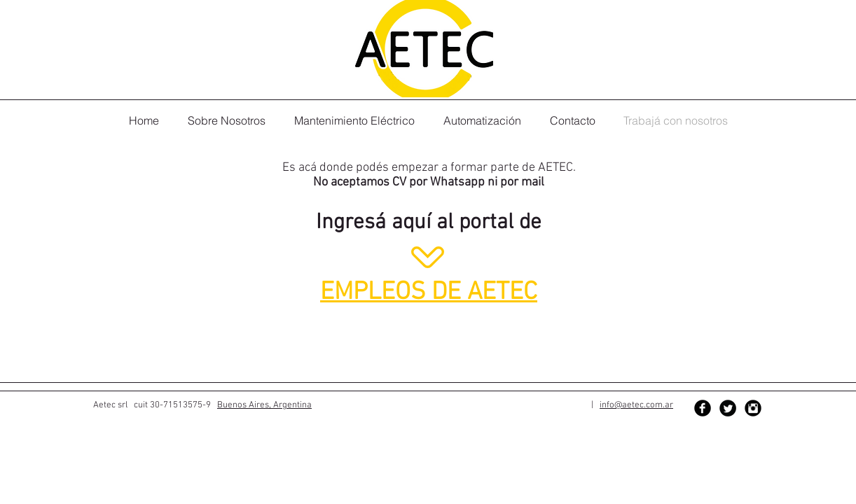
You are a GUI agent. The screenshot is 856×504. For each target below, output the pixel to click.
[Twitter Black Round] (728, 408)
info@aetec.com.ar (636, 405)
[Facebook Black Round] (703, 408)
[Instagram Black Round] (753, 408)
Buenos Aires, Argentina (264, 405)
